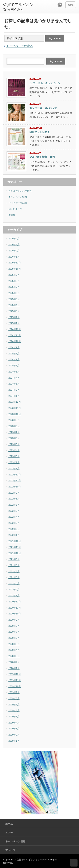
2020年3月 (14, 656)
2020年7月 (14, 632)
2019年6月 (14, 710)
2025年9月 (14, 275)
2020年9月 (14, 620)
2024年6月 (14, 366)
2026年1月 (14, 257)
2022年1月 (14, 535)
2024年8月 (14, 354)
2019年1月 (14, 741)
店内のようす (15, 209)
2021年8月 (14, 565)
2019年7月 (14, 705)
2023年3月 (14, 456)
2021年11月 (15, 547)
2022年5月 (14, 511)
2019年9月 (14, 692)
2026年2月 (14, 251)
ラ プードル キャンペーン (45, 83)
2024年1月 (14, 396)
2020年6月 (14, 638)
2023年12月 (15, 402)
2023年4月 (14, 450)
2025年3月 (14, 311)
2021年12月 (15, 541)
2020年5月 (14, 644)
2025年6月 (14, 293)
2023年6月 (14, 438)
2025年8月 (14, 281)
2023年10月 (15, 414)
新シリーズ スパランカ (43, 108)
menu (71, 5)
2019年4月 (14, 723)
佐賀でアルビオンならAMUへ (32, 860)
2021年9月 (14, 559)
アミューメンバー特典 (20, 191)
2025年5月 (14, 299)
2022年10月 (15, 487)
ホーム (9, 824)
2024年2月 (14, 390)
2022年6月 (14, 505)
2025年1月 (14, 323)
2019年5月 (14, 717)
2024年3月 (14, 384)
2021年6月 (14, 571)
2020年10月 (15, 614)
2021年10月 (15, 553)
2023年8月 (14, 426)
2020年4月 (14, 650)
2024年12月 (15, 329)
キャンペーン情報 (18, 197)
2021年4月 (14, 583)
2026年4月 (14, 239)
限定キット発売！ (40, 132)
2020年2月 (14, 662)
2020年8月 (14, 626)
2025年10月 (15, 269)
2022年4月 (14, 517)
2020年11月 (15, 608)
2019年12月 (15, 674)
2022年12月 (15, 475)
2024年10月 (15, 341)
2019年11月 (15, 680)
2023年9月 (14, 420)
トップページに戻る (20, 46)
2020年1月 (14, 668)
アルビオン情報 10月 (42, 157)
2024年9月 (14, 347)
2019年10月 (15, 686)
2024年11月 (15, 335)
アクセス (10, 850)
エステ (9, 833)
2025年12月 (15, 263)
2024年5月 (14, 372)
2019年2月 (14, 735)
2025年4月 (14, 305)
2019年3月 (14, 729)
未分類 (12, 215)
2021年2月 (14, 590)
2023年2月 (14, 462)
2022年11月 (15, 481)
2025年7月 (14, 287)
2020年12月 (15, 602)
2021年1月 (14, 595)
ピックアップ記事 (18, 203)
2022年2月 (14, 529)
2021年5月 (14, 577)
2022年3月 (14, 523)
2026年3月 (14, 244)
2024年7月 (14, 359)
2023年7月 (14, 432)
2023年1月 (14, 468)
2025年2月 (14, 317)
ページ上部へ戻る (74, 863)
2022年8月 (14, 499)
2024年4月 (14, 378)
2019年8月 (14, 698)
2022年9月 (14, 493)
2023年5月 (14, 444)
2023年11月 (15, 408)
